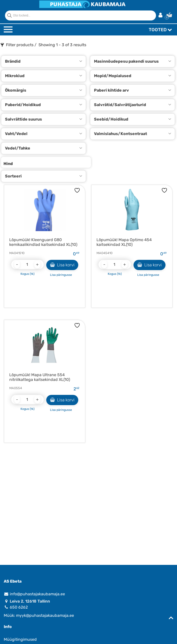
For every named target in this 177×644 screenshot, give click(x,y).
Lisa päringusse (61, 275)
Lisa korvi (62, 265)
